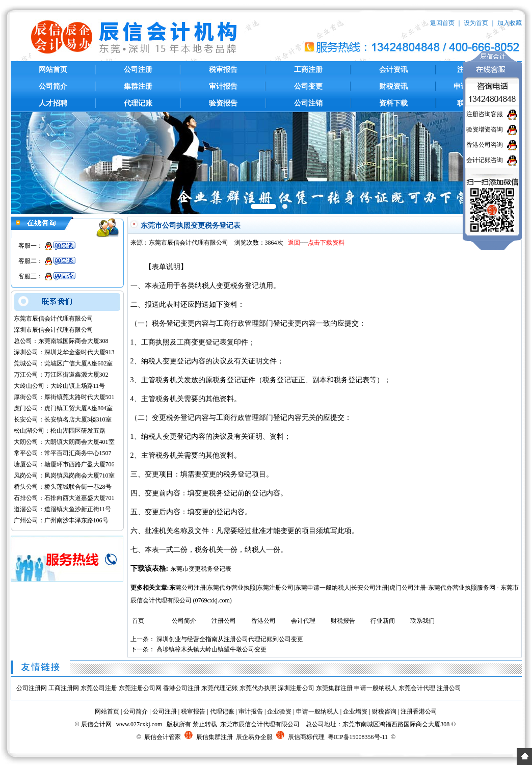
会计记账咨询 (485, 160)
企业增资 (355, 711)
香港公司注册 (181, 688)
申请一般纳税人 (376, 688)
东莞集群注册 (334, 688)
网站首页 (53, 70)
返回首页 (442, 23)
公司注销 (308, 103)
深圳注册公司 (296, 688)
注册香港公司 (419, 711)
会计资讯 (393, 70)
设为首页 (476, 23)
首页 (138, 621)
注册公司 (224, 621)
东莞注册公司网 (140, 688)
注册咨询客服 (485, 114)
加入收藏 (510, 23)
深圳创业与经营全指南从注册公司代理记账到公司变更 (230, 639)
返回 (294, 243)
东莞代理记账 (220, 688)
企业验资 (279, 711)
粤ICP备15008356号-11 (358, 737)
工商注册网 (64, 688)
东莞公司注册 (99, 688)
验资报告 (223, 103)
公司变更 (308, 86)
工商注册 (308, 70)
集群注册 (138, 86)
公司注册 (138, 70)
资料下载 (393, 103)
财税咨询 (384, 711)
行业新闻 (383, 621)
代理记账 (138, 103)
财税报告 (343, 621)
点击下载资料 (326, 243)
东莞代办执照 (258, 688)
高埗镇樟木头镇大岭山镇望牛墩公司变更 (211, 649)
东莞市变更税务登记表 (201, 569)
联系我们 (422, 621)
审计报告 (223, 86)
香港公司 (263, 621)
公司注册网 (32, 688)
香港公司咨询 (485, 145)
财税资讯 (393, 86)
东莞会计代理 (417, 688)
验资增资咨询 (485, 129)
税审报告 (223, 70)
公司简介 (53, 86)
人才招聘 (53, 103)
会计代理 (303, 621)
